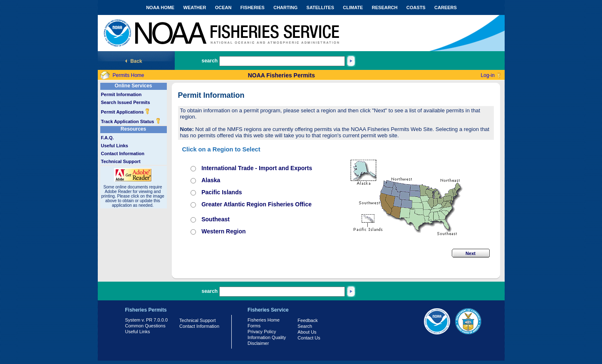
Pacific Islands (222, 192)
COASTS (416, 7)
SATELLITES (320, 7)
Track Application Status (131, 121)
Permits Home (129, 75)
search (210, 61)
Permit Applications (126, 112)
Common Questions (145, 326)
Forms (254, 326)
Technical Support (121, 161)
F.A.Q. (108, 138)
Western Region (223, 231)
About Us (307, 332)
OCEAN (223, 7)
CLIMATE (353, 7)
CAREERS (446, 7)
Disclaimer (258, 343)
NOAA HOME (160, 7)
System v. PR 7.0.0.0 (147, 320)
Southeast (216, 219)
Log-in (488, 75)
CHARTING (285, 7)
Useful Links (115, 146)
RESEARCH (385, 7)
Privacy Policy (262, 332)
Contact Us (309, 338)
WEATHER (195, 7)
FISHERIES (253, 7)
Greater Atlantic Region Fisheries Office (256, 204)
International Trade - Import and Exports (257, 168)
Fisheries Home (264, 320)
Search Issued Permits (126, 102)
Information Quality (267, 337)
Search (305, 326)
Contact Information (123, 154)
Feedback (307, 320)
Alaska (211, 180)
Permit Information (121, 94)
